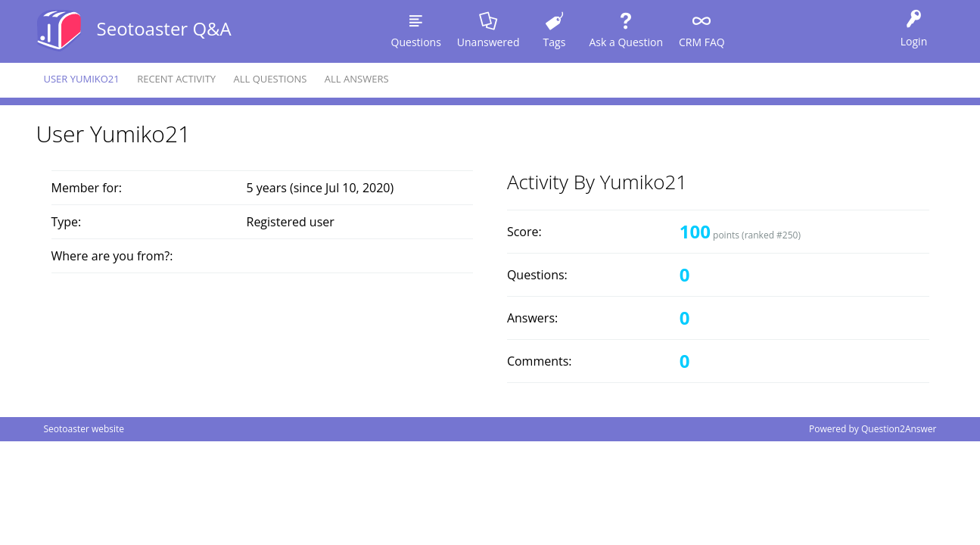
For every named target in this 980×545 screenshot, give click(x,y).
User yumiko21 (82, 79)
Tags (555, 42)
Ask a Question (626, 42)
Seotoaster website (84, 429)
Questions (416, 42)
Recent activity (176, 79)
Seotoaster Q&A (164, 28)
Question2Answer (899, 429)
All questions (271, 79)
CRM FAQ (702, 42)
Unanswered (488, 42)
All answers (357, 79)
